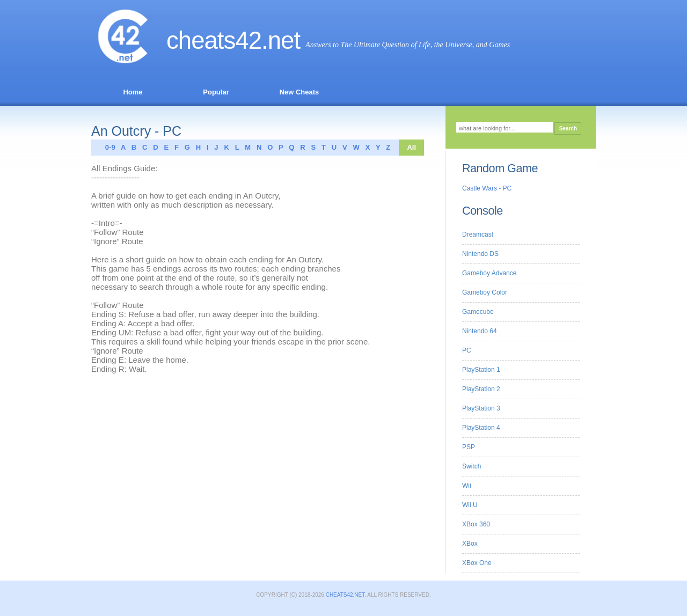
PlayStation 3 (481, 408)
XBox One (477, 563)
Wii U (470, 505)
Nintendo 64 (480, 331)
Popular (216, 92)
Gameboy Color (485, 292)
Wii (467, 486)
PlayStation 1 (481, 370)
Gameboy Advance (489, 273)
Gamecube (478, 312)
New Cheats (299, 92)
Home (133, 92)
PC (467, 350)
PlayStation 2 (481, 389)
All (411, 147)
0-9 (107, 147)
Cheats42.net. (346, 595)
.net (281, 41)
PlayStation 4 (481, 428)
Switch (472, 466)
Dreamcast (478, 234)
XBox (470, 544)
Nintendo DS (480, 254)
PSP (469, 447)
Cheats (214, 41)
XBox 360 (476, 524)
